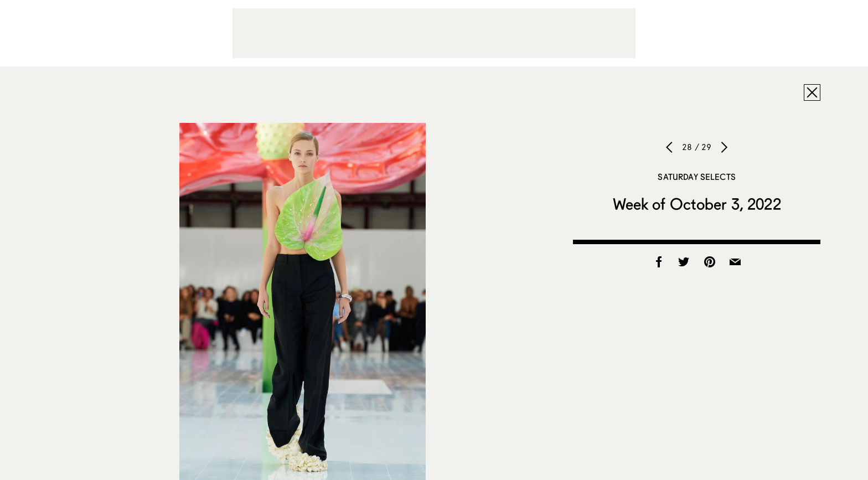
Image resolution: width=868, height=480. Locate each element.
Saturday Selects (696, 177)
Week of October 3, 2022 (697, 204)
